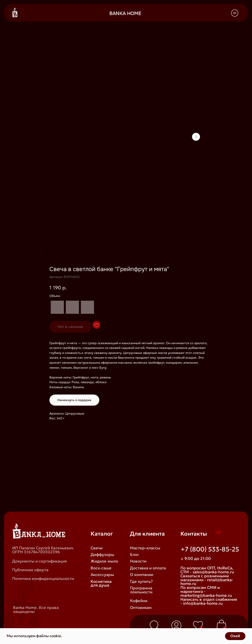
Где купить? (141, 581)
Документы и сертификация (39, 561)
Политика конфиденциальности (43, 578)
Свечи (97, 548)
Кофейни (139, 601)
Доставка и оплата (148, 568)
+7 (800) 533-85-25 (210, 549)
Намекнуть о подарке (74, 400)
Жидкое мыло (104, 561)
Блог (134, 554)
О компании (142, 575)
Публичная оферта (30, 570)
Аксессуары (102, 575)
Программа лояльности (141, 590)
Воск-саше (101, 568)
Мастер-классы (145, 548)
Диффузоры (102, 554)
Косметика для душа (101, 583)
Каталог (102, 534)
